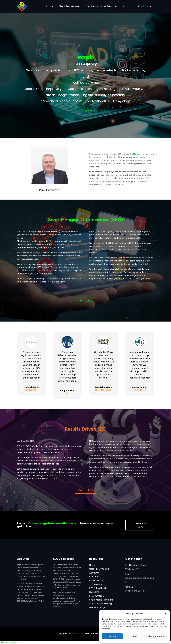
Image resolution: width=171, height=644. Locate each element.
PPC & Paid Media (98, 588)
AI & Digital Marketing (100, 604)
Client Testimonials (70, 6)
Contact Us (145, 6)
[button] (166, 614)
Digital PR (94, 592)
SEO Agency (96, 584)
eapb (86, 57)
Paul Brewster (109, 6)
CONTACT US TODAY (140, 525)
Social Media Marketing (101, 600)
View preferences (157, 636)
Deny (134, 636)
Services (91, 6)
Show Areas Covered (10, 642)
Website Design (97, 607)
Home (49, 6)
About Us (128, 6)
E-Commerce (97, 596)
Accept (112, 636)
